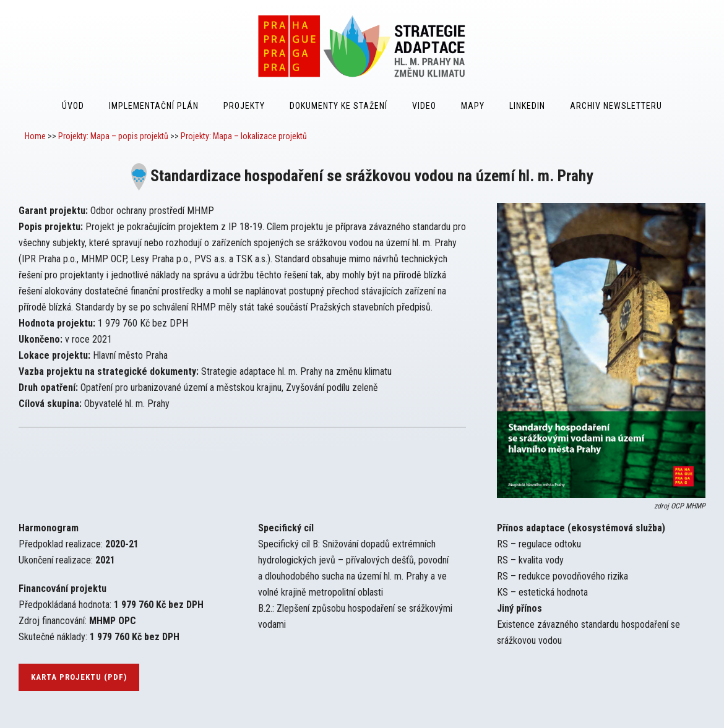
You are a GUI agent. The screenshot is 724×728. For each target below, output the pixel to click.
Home (35, 136)
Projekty (244, 106)
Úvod (73, 106)
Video (424, 106)
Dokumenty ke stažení (338, 106)
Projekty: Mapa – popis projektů (113, 136)
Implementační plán (154, 106)
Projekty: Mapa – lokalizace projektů (244, 136)
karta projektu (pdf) (79, 677)
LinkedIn (527, 106)
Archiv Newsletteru (616, 106)
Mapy (473, 106)
